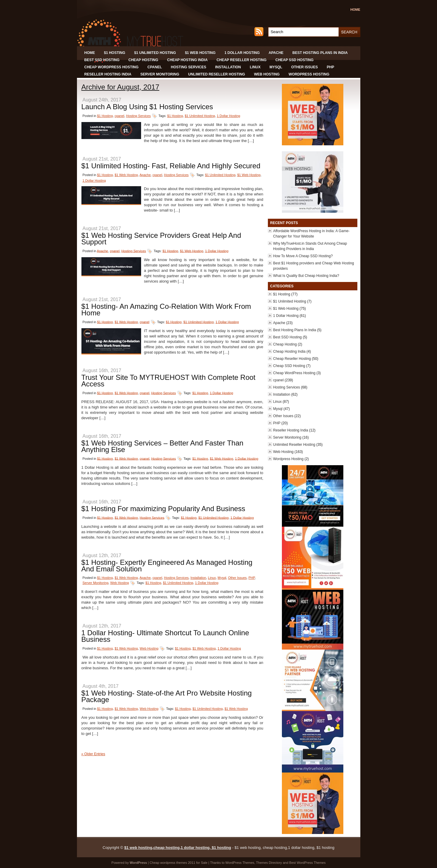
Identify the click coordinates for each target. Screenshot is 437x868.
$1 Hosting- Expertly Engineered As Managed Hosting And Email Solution (167, 566)
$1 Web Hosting (200, 53)
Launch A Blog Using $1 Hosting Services (147, 107)
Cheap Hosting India (187, 60)
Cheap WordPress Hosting (112, 67)
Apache (276, 53)
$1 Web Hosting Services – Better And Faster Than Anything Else (162, 446)
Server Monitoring (160, 74)
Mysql (276, 67)
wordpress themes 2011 (178, 863)
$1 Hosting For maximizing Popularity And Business (163, 509)
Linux (255, 67)
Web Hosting (267, 74)
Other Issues (304, 67)
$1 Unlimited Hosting (155, 53)
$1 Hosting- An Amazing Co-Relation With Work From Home (166, 310)
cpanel (155, 67)
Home (355, 10)
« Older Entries (93, 754)
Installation (228, 67)
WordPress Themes (240, 863)
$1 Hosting (115, 53)
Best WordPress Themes (308, 863)
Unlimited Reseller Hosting (217, 74)
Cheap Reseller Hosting (241, 60)
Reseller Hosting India (108, 74)
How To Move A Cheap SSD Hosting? (303, 256)
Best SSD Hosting (102, 60)
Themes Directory (269, 863)
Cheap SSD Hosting (294, 60)
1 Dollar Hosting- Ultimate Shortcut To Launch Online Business (165, 636)
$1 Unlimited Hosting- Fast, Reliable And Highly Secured (171, 166)
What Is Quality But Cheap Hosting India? (306, 276)
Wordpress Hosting (309, 74)
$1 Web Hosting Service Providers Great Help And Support (161, 239)
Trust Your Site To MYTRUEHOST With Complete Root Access (169, 381)
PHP (331, 67)
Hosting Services (189, 67)
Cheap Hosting (143, 60)
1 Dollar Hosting (242, 53)
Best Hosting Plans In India (320, 53)
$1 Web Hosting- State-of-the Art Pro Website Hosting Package (167, 696)
